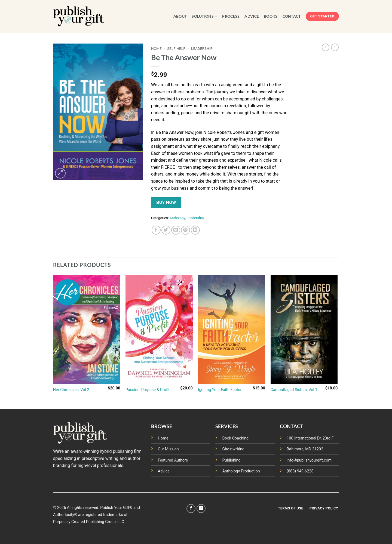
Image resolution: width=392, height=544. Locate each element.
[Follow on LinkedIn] (201, 508)
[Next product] (326, 47)
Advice (164, 471)
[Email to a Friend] (176, 230)
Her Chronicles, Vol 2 (71, 390)
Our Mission (168, 449)
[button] (60, 173)
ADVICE (252, 16)
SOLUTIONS (204, 16)
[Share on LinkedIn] (195, 230)
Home (156, 48)
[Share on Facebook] (156, 230)
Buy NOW (166, 202)
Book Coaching (235, 438)
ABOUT (180, 16)
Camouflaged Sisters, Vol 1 (294, 390)
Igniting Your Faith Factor (220, 390)
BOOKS (271, 16)
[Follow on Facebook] (191, 508)
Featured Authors (173, 460)
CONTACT (292, 16)
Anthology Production (241, 471)
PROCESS (231, 16)
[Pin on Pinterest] (186, 230)
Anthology (177, 218)
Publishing (231, 460)
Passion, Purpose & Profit (148, 390)
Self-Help (176, 48)
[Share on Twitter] (166, 230)
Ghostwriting (233, 449)
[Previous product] (335, 47)
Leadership (202, 48)
